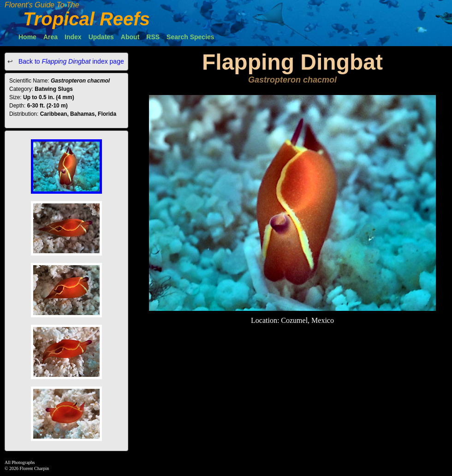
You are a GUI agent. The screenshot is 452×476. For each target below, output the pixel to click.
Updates (101, 37)
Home (27, 37)
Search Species (190, 37)
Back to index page (70, 61)
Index (73, 37)
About (130, 37)
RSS (153, 37)
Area (51, 37)
